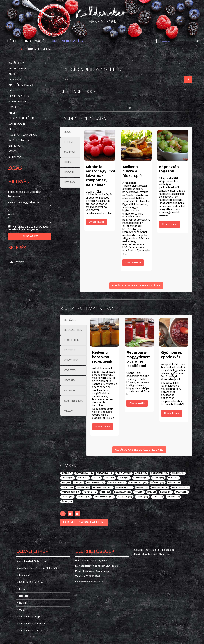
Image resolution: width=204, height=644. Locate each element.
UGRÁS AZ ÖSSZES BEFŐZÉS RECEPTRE (139, 450)
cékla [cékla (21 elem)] (83, 478)
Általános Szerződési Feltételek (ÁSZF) (40, 568)
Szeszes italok (19, 140)
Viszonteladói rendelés (31, 631)
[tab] (70, 132)
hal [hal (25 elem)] (66, 483)
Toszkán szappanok (23, 135)
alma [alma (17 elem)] (67, 473)
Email (11, 215)
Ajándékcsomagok (21, 85)
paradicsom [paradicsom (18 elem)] (71, 492)
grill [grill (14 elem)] (173, 478)
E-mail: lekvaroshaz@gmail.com (92, 571)
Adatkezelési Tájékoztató (32, 561)
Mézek (13, 113)
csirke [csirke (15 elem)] (141, 473)
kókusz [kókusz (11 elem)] (158, 483)
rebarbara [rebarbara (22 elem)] (122, 492)
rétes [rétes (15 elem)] (166, 492)
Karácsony (16, 63)
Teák (12, 90)
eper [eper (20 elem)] (110, 478)
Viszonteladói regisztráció (33, 624)
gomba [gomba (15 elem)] (158, 478)
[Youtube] (70, 514)
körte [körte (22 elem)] (174, 483)
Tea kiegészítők (19, 96)
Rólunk (13, 41)
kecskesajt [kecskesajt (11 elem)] (138, 483)
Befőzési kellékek (21, 118)
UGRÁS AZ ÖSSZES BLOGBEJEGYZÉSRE (136, 286)
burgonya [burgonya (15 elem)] (105, 473)
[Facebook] (63, 514)
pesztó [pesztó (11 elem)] (90, 492)
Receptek (24, 596)
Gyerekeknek (17, 101)
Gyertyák (15, 157)
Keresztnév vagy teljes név (24, 203)
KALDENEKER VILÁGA (68, 41)
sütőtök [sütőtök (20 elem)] (125, 497)
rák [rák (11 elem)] (152, 492)
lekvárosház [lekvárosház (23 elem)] (103, 487)
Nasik (12, 107)
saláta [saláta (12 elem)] (181, 492)
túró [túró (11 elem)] (158, 497)
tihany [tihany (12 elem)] (142, 497)
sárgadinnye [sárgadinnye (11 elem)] (104, 497)
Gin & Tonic (17, 146)
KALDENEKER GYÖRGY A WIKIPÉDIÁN (84, 522)
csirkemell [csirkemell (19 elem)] (159, 473)
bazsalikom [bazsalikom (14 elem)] (84, 473)
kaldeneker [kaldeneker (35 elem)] (96, 483)
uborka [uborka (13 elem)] (173, 497)
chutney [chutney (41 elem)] (124, 473)
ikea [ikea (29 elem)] (78, 483)
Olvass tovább (96, 222)
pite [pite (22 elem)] (105, 492)
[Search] (199, 41)
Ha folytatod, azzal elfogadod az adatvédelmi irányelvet (28, 228)
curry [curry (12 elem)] (67, 478)
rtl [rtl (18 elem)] (139, 492)
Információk (36, 41)
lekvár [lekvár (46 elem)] (83, 487)
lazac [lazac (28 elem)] (67, 487)
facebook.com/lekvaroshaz (89, 582)
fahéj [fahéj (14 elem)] (124, 478)
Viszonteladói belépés (31, 617)
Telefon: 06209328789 (88, 576)
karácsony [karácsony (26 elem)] (117, 483)
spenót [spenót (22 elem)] (84, 497)
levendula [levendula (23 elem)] (124, 487)
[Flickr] (77, 514)
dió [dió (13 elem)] (97, 478)
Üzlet (22, 610)
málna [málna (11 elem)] (142, 487)
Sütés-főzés (17, 124)
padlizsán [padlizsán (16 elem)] (160, 487)
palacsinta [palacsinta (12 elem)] (180, 487)
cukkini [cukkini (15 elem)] (178, 473)
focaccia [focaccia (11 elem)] (141, 478)
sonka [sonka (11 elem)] (67, 497)
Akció (12, 74)
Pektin (13, 129)
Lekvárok (15, 79)
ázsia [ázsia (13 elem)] (67, 502)
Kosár (22, 589)
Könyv (13, 151)
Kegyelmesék (17, 68)
